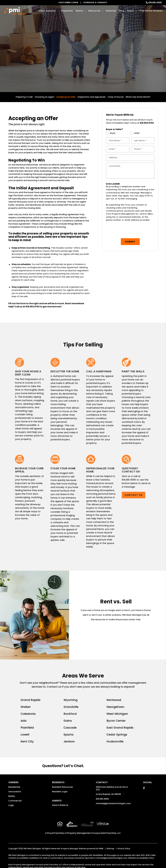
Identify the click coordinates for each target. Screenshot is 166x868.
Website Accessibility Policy (141, 858)
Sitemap (110, 848)
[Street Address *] (130, 158)
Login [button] (11, 805)
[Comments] (130, 171)
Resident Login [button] (60, 792)
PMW (101, 848)
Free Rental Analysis (151, 11)
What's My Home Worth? (138, 97)
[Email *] (118, 149)
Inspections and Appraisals (92, 97)
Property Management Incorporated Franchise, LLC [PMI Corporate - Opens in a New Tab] (94, 833)
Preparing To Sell (24, 97)
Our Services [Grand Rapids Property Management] (48, 11)
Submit (130, 242)
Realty (12, 796)
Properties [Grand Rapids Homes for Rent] (67, 11)
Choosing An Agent (44, 97)
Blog (122, 11)
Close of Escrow (116, 97)
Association (15, 792)
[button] (144, 788)
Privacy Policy (124, 848)
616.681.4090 (155, 3)
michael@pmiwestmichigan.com (113, 803)
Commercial (15, 801)
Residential (14, 787)
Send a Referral (60, 805)
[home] (15, 11)
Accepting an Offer (66, 97)
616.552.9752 (33, 307)
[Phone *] (143, 149)
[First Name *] (118, 141)
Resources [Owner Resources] (94, 11)
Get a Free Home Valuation (83, 61)
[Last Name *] (143, 141)
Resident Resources (62, 787)
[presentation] (130, 230)
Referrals (111, 11)
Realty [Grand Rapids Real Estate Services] (79, 11)
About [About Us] (131, 11)
